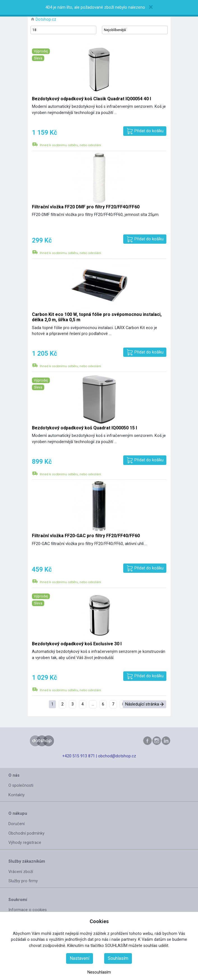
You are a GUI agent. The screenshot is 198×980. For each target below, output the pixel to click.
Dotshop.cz (46, 19)
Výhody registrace (25, 843)
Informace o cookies (28, 910)
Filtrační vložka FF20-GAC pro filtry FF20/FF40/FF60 (86, 536)
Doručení (17, 824)
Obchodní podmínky (26, 833)
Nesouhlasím (99, 972)
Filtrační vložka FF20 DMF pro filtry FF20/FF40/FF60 (86, 207)
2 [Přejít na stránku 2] (62, 704)
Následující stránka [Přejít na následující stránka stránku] (142, 704)
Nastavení (80, 958)
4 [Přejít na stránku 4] (83, 704)
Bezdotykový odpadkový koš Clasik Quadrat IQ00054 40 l (91, 99)
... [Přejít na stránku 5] (93, 704)
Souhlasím (118, 958)
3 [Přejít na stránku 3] (73, 704)
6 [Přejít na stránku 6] (103, 704)
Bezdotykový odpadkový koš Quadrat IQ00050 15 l (84, 428)
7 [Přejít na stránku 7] (113, 704)
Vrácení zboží (21, 872)
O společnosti (21, 785)
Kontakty (17, 795)
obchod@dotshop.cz (117, 756)
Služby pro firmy (23, 881)
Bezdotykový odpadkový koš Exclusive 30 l (77, 644)
